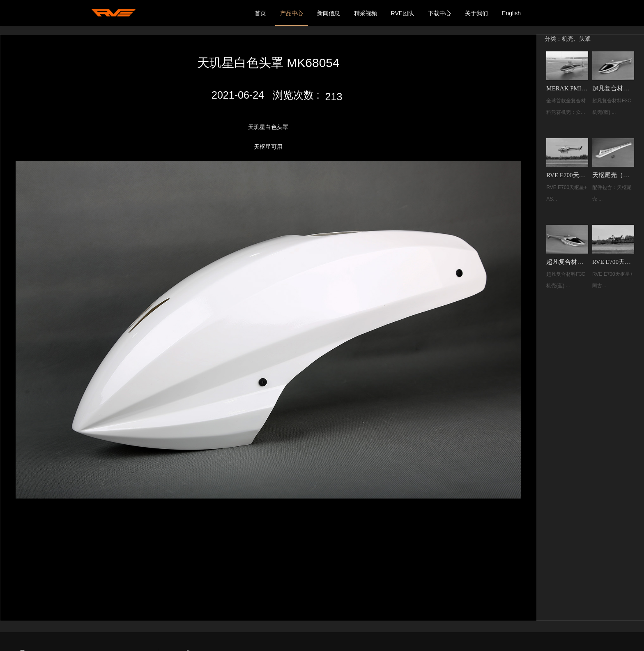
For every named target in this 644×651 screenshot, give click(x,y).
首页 (260, 13)
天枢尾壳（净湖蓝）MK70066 (613, 174)
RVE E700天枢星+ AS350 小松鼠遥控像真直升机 (568, 174)
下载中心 (439, 13)
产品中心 (292, 13)
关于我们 (476, 13)
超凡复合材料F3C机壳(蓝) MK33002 (613, 88)
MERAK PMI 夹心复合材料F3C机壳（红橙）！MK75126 (568, 88)
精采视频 (366, 13)
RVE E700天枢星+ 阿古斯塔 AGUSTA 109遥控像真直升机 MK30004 (613, 260)
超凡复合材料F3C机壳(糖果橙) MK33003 (568, 260)
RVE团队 (403, 13)
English (511, 13)
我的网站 (115, 13)
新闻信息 (329, 13)
